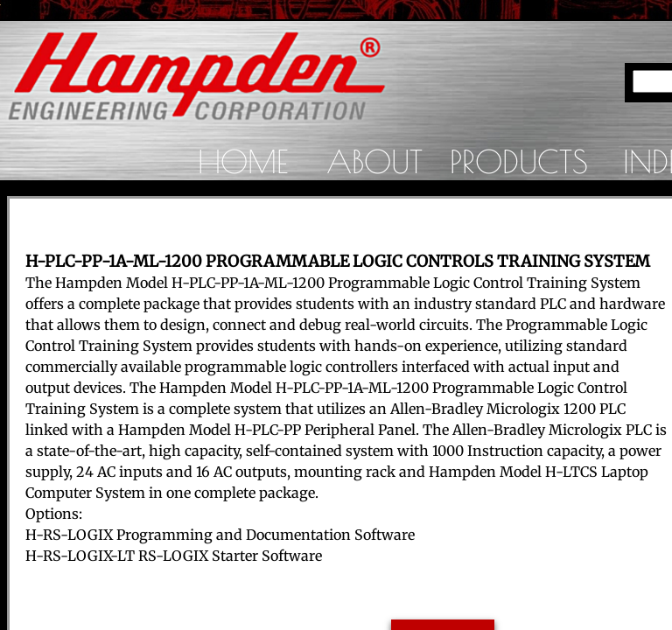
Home (243, 161)
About (374, 161)
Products (519, 161)
